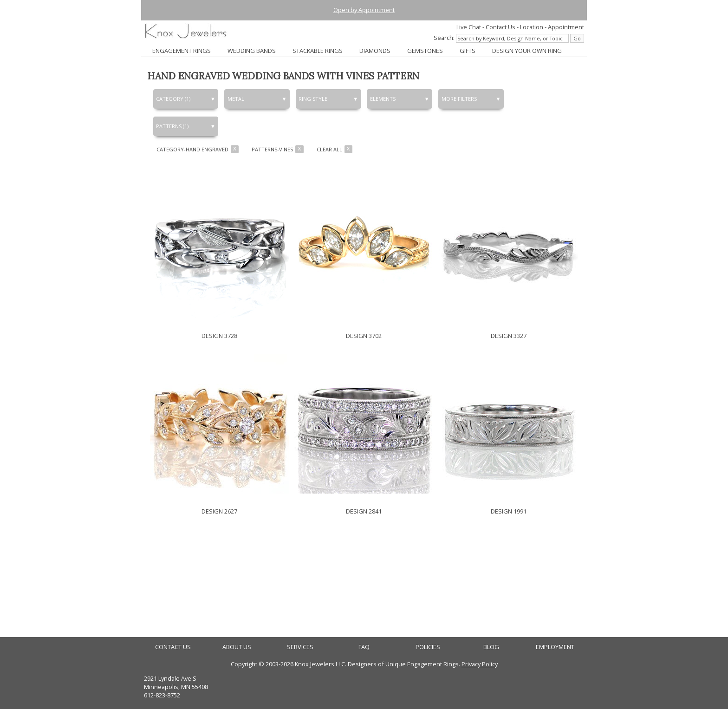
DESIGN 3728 (219, 336)
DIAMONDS (375, 51)
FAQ (364, 647)
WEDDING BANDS (252, 51)
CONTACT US (173, 647)
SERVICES (300, 647)
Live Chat (469, 27)
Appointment (566, 27)
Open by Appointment (364, 10)
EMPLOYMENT (555, 647)
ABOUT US (237, 647)
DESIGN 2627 (219, 511)
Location (532, 27)
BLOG (491, 647)
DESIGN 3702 (364, 336)
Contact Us (500, 27)
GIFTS (468, 51)
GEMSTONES (425, 51)
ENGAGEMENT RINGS (182, 51)
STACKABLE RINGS (318, 51)
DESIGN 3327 (509, 336)
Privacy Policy (480, 664)
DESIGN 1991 (509, 511)
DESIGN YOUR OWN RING (527, 51)
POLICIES (428, 647)
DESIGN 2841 (364, 511)
